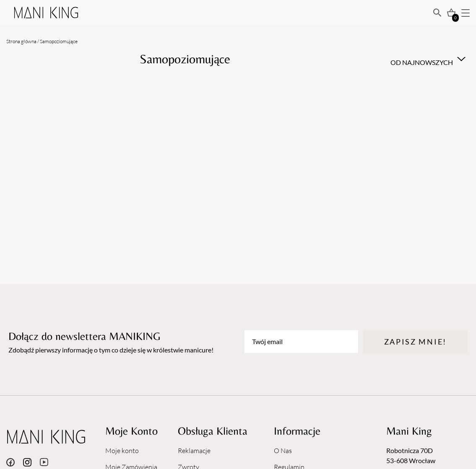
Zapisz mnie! (415, 342)
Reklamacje (194, 451)
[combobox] (427, 59)
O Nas (283, 451)
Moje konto (122, 451)
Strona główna (21, 41)
